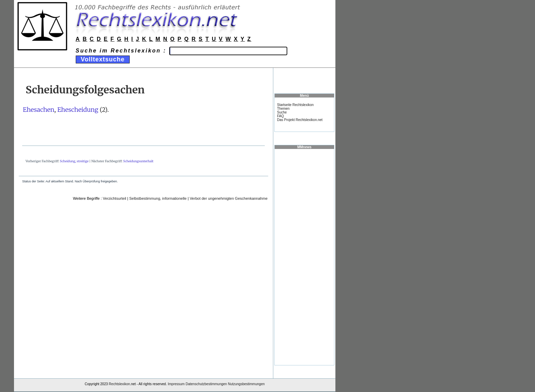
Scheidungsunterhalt (138, 161)
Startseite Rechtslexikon (295, 105)
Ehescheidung (78, 110)
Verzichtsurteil (114, 198)
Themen (283, 109)
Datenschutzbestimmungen (206, 384)
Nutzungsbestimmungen (246, 384)
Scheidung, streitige (74, 161)
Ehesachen (39, 110)
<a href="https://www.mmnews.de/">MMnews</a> (304, 257)
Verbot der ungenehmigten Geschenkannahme (229, 198)
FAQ (280, 116)
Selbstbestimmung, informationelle (158, 198)
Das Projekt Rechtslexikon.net (300, 120)
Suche (282, 112)
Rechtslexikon (119, 384)
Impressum (176, 384)
